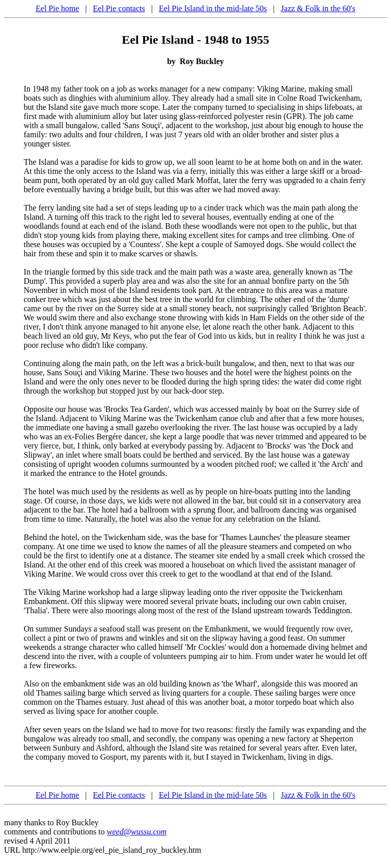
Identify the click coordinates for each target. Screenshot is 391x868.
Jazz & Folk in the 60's (318, 8)
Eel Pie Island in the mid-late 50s (213, 8)
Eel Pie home (57, 8)
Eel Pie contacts (119, 8)
